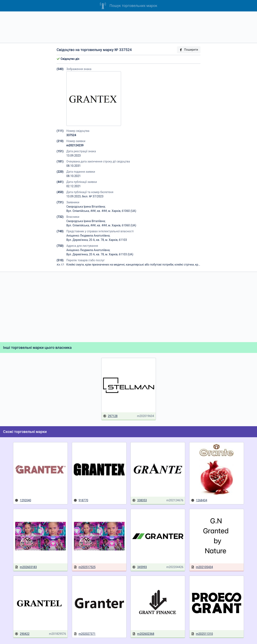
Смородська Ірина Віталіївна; (86, 207)
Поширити (189, 50)
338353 (140, 500)
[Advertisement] (129, 27)
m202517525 (85, 567)
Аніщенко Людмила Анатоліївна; (88, 236)
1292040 (23, 500)
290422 (22, 634)
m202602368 (143, 634)
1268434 (199, 500)
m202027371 (85, 634)
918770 (81, 500)
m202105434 (202, 567)
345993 (140, 567)
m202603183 (26, 567)
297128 (110, 416)
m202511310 (202, 634)
